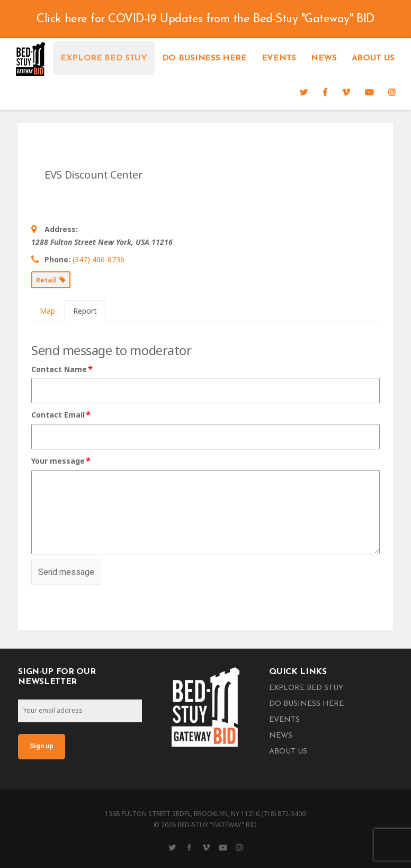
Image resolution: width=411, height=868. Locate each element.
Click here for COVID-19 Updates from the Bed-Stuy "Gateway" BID (205, 19)
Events (279, 58)
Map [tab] (47, 311)
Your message (61, 461)
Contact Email (61, 415)
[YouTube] (369, 92)
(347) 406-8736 (99, 259)
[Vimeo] (346, 92)
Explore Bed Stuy (104, 58)
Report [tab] (85, 311)
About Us (373, 58)
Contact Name (62, 369)
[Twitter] (304, 92)
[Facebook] (325, 92)
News (324, 58)
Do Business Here (204, 58)
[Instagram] (392, 92)
